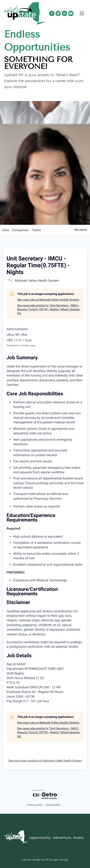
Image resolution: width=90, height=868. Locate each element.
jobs (5, 230)
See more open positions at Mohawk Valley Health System (45, 761)
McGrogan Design (57, 860)
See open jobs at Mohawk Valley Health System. (48, 300)
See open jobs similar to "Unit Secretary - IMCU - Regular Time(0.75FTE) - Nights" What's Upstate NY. (48, 309)
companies (20, 230)
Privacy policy (34, 805)
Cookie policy (53, 805)
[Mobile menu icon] (82, 21)
